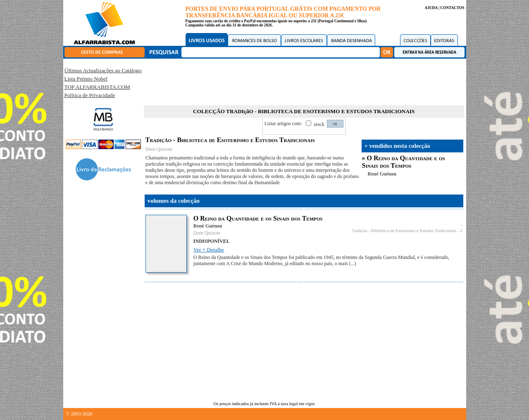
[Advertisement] (304, 81)
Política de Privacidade (90, 95)
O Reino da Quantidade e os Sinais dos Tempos (404, 162)
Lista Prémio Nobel (86, 79)
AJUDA (431, 8)
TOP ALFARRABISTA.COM (97, 87)
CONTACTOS (452, 8)
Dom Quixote (159, 149)
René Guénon (382, 174)
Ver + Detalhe (209, 250)
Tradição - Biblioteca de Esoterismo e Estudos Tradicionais (404, 231)
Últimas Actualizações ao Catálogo (103, 70)
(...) (352, 263)
